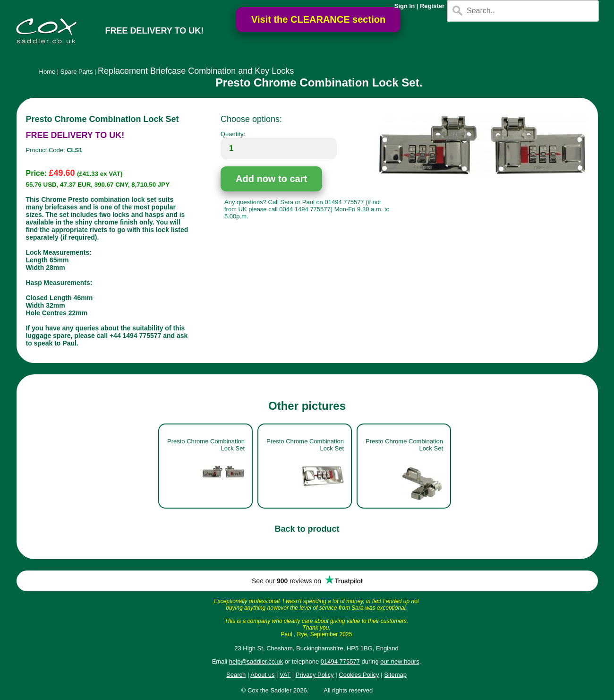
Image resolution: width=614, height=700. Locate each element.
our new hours (400, 661)
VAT (285, 675)
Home (47, 72)
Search (236, 675)
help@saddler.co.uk (256, 661)
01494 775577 (340, 661)
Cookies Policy (359, 675)
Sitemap (395, 675)
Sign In (405, 6)
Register (432, 6)
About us (262, 675)
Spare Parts (77, 72)
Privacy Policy (315, 675)
